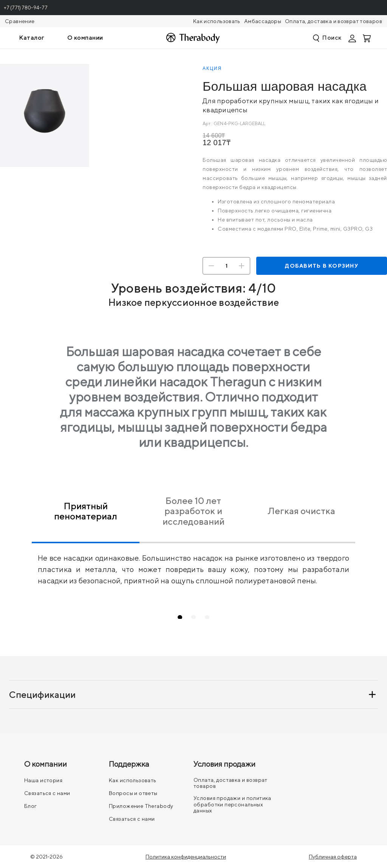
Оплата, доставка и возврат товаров (334, 21)
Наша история (43, 780)
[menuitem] (32, 38)
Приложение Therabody (141, 806)
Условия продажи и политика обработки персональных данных (232, 804)
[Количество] (227, 266)
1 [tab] (188, 617)
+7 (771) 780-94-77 (26, 8)
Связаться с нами (47, 793)
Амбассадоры (263, 21)
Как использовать (217, 21)
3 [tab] (216, 617)
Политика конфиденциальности (186, 857)
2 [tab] (202, 617)
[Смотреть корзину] (367, 38)
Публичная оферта (333, 857)
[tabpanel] (193, 565)
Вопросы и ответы (133, 793)
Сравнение (20, 21)
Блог (31, 806)
